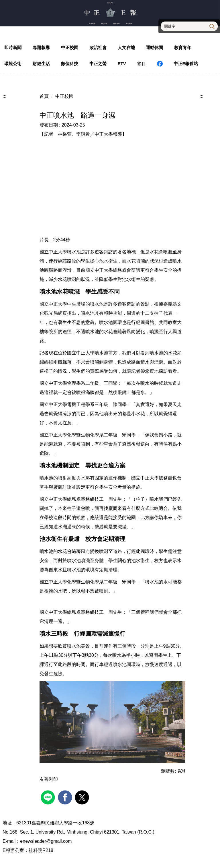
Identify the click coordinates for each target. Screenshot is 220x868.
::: (4, 96)
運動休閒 (154, 47)
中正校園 (70, 47)
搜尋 (211, 26)
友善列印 (49, 779)
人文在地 (126, 47)
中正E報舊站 (186, 64)
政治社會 (98, 47)
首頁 (44, 96)
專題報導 (41, 47)
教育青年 (183, 47)
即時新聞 (13, 47)
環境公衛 (13, 64)
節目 (142, 64)
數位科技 (70, 64)
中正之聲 (98, 64)
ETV (122, 64)
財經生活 (41, 64)
